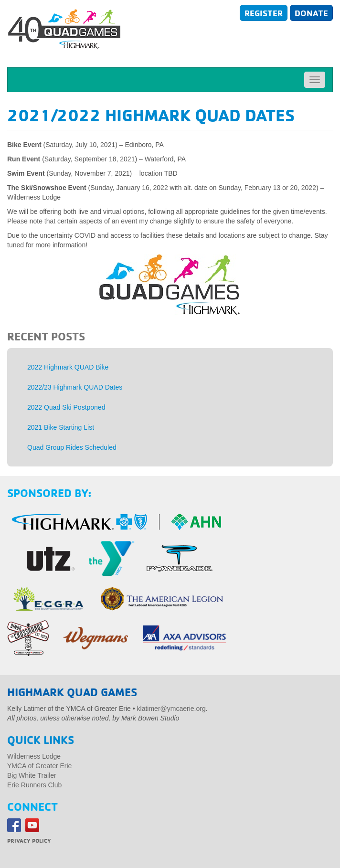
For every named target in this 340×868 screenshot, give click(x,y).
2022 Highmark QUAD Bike (68, 367)
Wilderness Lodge (34, 756)
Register (264, 13)
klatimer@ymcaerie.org (171, 709)
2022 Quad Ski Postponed (66, 407)
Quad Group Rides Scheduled (72, 447)
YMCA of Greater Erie (39, 766)
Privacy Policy (29, 841)
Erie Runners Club (34, 785)
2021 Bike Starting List (61, 427)
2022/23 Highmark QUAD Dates (75, 387)
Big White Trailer (32, 775)
